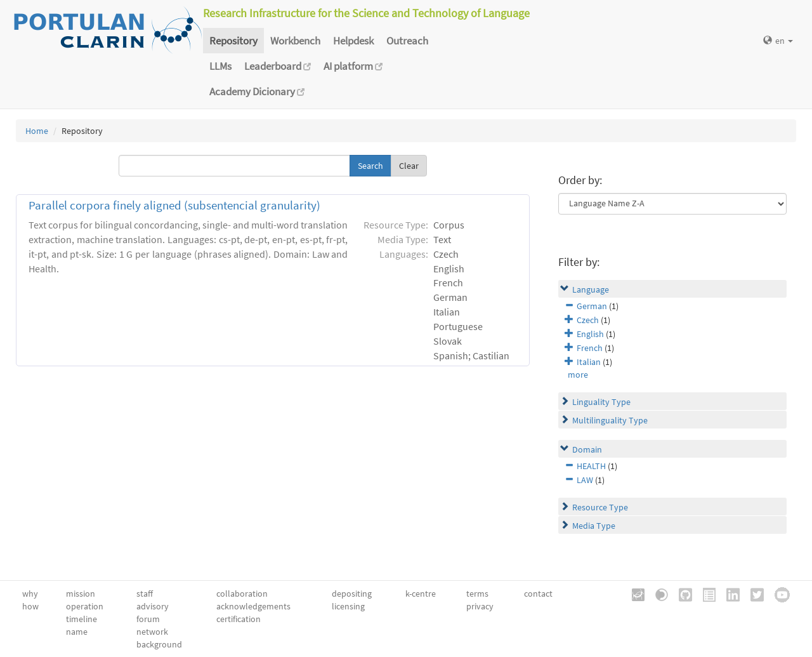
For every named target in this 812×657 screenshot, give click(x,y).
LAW (585, 480)
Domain (587, 449)
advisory (153, 606)
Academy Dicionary (257, 91)
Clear (409, 166)
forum (148, 619)
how (30, 606)
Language (591, 289)
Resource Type (600, 507)
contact (538, 594)
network (152, 632)
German (592, 306)
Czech (588, 320)
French (590, 348)
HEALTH (591, 466)
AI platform (353, 66)
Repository (233, 41)
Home (37, 131)
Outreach (407, 41)
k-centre (421, 594)
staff (145, 594)
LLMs (220, 66)
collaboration (242, 594)
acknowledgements (253, 606)
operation (85, 606)
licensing (348, 606)
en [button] (778, 41)
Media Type (594, 526)
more (578, 375)
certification (239, 619)
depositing (352, 594)
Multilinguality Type (610, 420)
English (590, 334)
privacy (480, 606)
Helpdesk (353, 41)
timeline (82, 619)
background (159, 644)
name (77, 632)
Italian (589, 362)
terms (477, 594)
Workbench (295, 41)
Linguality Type (601, 402)
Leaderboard (278, 66)
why (30, 594)
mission (81, 594)
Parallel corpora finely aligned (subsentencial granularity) (174, 205)
